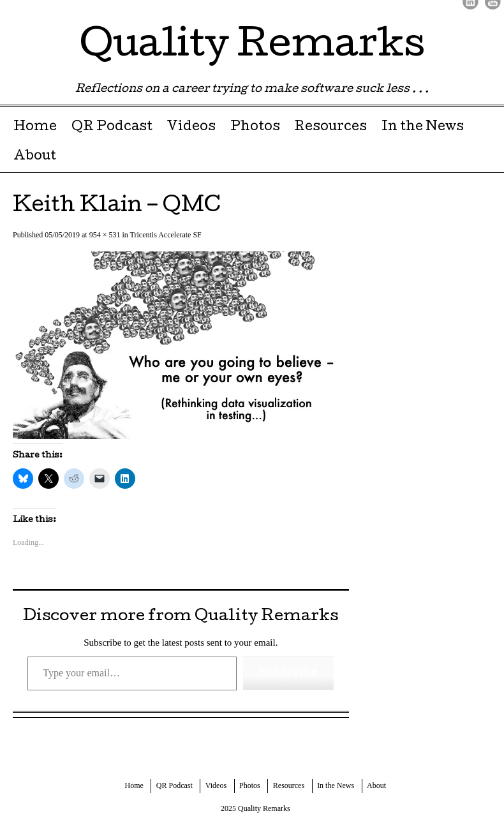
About (35, 157)
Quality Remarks (252, 47)
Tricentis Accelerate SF (166, 235)
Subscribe (288, 673)
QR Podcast (112, 128)
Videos (191, 128)
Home (35, 128)
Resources (330, 128)
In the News (423, 128)
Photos (255, 128)
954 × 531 (105, 235)
